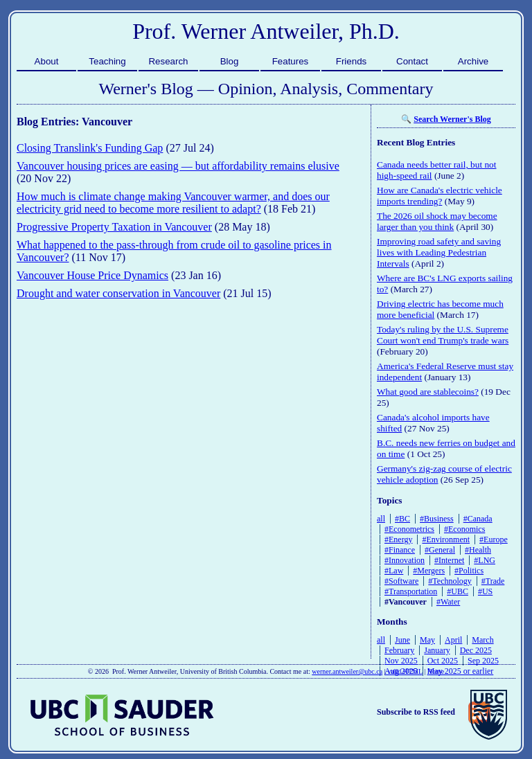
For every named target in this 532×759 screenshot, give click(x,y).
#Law (394, 571)
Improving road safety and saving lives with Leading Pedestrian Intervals (439, 252)
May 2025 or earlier (461, 671)
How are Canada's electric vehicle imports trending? (440, 196)
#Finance (400, 550)
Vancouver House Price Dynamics (92, 275)
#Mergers (429, 571)
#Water (448, 602)
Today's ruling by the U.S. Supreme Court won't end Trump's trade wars (443, 335)
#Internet (449, 560)
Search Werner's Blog (452, 119)
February (399, 650)
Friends (351, 61)
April (453, 640)
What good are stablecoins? (428, 392)
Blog (230, 61)
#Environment (446, 539)
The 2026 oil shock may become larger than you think (437, 221)
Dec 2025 (476, 650)
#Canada (478, 519)
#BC (402, 519)
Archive (473, 61)
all (381, 519)
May (427, 640)
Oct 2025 (443, 661)
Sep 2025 (483, 661)
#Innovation (405, 560)
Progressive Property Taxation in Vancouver (114, 227)
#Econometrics (409, 529)
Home (436, 671)
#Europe (494, 539)
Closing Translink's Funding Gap (90, 148)
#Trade (493, 581)
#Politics (469, 571)
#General (440, 550)
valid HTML (405, 671)
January (437, 650)
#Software (401, 581)
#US (485, 591)
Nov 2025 (401, 661)
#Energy (398, 539)
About (47, 61)
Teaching (107, 61)
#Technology (450, 581)
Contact (412, 61)
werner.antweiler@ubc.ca (347, 671)
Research (168, 61)
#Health (478, 550)
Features (291, 61)
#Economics (464, 529)
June (402, 640)
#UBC (458, 591)
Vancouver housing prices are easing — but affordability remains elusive (178, 166)
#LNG (485, 560)
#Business (437, 519)
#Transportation (411, 591)
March (482, 640)
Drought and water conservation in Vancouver (118, 293)
